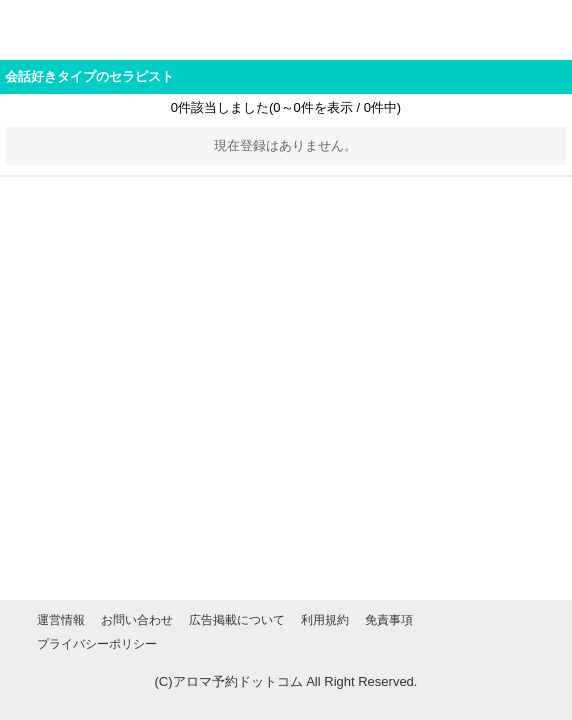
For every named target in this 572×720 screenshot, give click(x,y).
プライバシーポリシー (97, 644)
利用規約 (325, 620)
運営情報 (61, 620)
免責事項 (389, 620)
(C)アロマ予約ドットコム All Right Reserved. (286, 681)
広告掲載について (237, 620)
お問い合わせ (137, 620)
